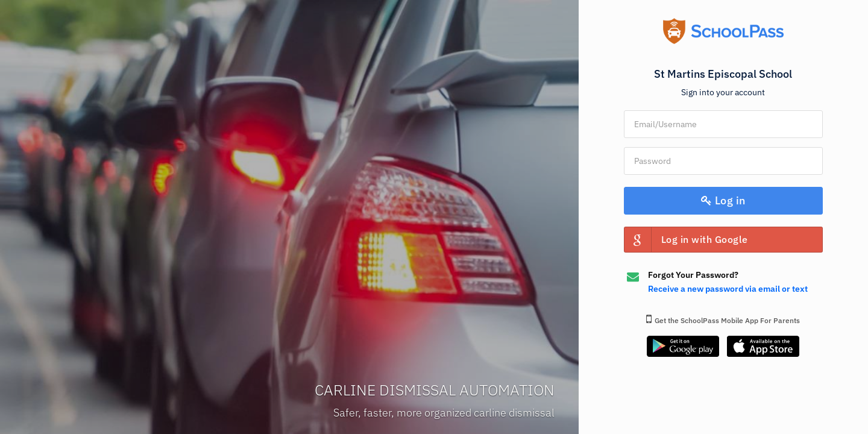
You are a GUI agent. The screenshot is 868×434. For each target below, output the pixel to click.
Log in (723, 200)
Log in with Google (686, 240)
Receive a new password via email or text (728, 289)
